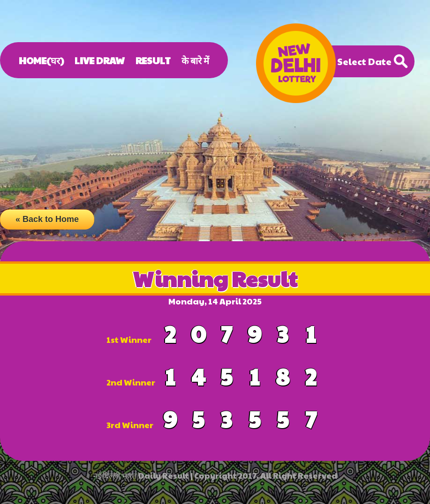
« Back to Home (47, 219)
